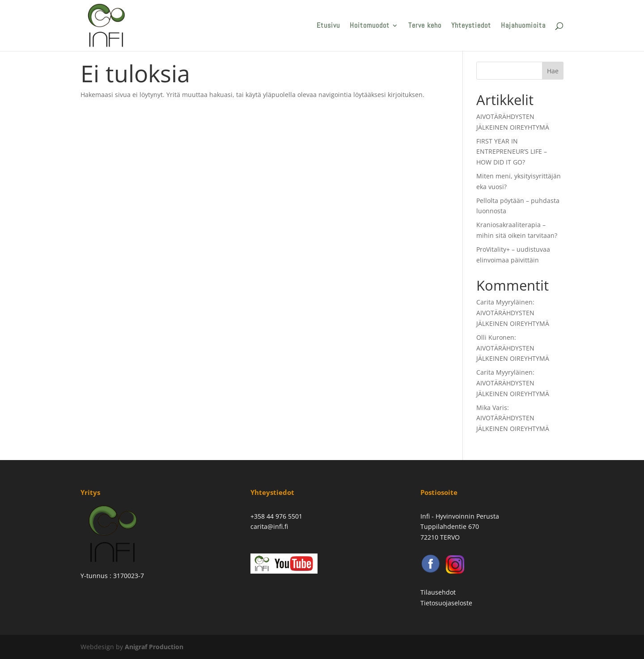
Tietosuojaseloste (446, 603)
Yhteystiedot (471, 26)
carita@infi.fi (269, 526)
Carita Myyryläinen (504, 302)
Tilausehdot (438, 592)
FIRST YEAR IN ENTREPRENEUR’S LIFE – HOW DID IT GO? (512, 152)
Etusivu (328, 26)
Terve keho (425, 26)
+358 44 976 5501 (276, 516)
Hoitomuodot (370, 26)
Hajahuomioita (523, 26)
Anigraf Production (154, 647)
